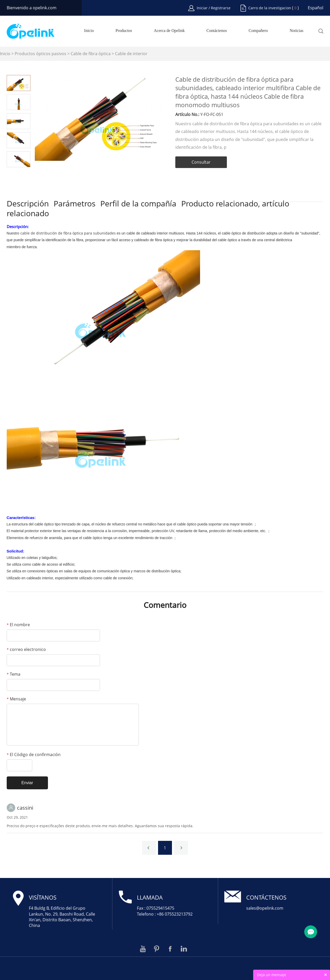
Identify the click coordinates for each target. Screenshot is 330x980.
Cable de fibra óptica (91, 54)
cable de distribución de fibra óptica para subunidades (68, 233)
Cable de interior (131, 54)
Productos (124, 31)
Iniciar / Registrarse (214, 8)
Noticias (296, 31)
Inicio (89, 31)
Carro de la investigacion (270, 8)
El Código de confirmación (34, 755)
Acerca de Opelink (169, 31)
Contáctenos (217, 31)
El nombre (18, 625)
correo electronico (26, 649)
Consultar (201, 162)
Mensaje (16, 699)
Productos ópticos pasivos (40, 54)
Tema (14, 674)
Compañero (258, 31)
